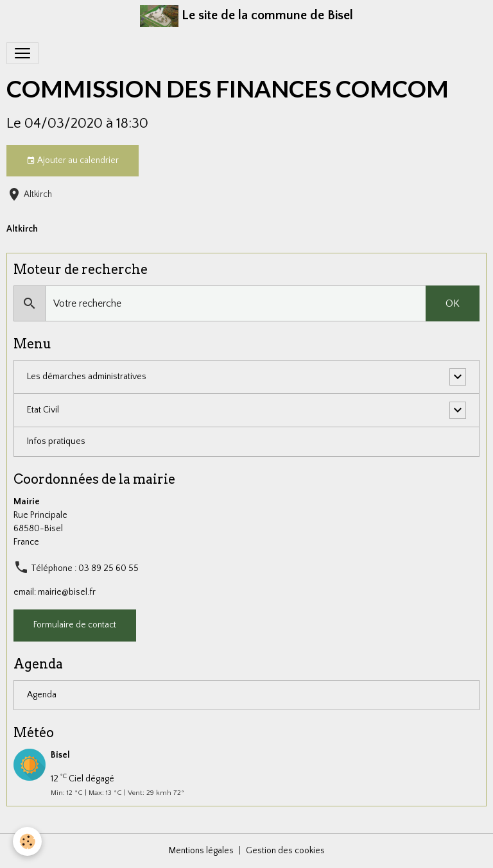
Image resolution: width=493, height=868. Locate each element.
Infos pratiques (56, 441)
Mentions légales (201, 851)
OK (453, 303)
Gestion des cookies (285, 851)
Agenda (42, 695)
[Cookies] (27, 841)
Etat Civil (43, 410)
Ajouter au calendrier (73, 161)
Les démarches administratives (87, 377)
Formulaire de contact (75, 625)
